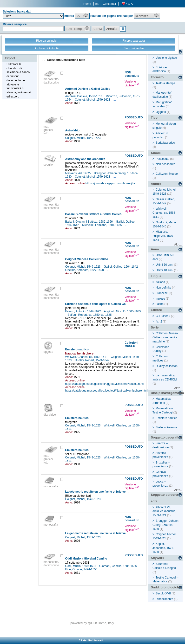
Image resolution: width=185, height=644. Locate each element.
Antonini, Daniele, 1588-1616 (84, 96)
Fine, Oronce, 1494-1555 (82, 569)
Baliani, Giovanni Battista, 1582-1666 (89, 222)
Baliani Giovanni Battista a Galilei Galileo (93, 214)
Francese (162, 293)
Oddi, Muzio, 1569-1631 (81, 566)
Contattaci (109, 4)
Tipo (154, 118)
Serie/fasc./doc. (166, 143)
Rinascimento (164, 599)
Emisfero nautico (77, 349)
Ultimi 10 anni (164, 270)
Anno (155, 249)
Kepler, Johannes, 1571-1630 (163, 548)
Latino (160, 304)
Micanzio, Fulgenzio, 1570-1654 (163, 236)
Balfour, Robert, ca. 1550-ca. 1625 (90, 315)
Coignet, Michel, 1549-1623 (93, 100)
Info (97, 4)
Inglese (160, 299)
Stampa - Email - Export (20, 55)
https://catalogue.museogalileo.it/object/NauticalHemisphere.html (107, 391)
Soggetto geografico (166, 437)
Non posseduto (165, 164)
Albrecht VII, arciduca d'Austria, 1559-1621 (164, 511)
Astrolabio (72, 130)
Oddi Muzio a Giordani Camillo (86, 559)
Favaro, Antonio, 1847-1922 (83, 311)
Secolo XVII (163, 593)
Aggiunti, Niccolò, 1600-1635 (122, 311)
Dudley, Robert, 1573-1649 (93, 360)
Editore (156, 310)
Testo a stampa (165, 83)
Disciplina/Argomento (167, 393)
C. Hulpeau (163, 316)
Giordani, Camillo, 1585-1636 (118, 566)
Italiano (160, 282)
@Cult (93, 623)
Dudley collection (167, 366)
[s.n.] (159, 322)
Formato (157, 77)
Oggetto (161, 112)
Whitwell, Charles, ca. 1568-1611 (87, 357)
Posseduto (162, 159)
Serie (155, 327)
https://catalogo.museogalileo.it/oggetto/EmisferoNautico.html (105, 384)
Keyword (158, 558)
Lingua (156, 276)
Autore (156, 184)
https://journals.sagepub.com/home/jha (110, 183)
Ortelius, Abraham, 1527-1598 (85, 270)
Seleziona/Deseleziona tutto (66, 60)
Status (156, 153)
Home (87, 4)
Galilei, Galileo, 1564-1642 (121, 267)
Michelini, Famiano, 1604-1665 (102, 225)
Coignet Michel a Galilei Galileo (87, 259)
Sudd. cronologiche (166, 587)
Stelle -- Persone (166, 427)
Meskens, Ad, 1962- (78, 173)
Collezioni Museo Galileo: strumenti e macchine (165, 337)
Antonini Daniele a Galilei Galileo (88, 89)
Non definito (163, 288)
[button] (82, 16)
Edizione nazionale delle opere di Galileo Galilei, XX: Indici (105, 304)
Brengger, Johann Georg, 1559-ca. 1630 (165, 525)
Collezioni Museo (167, 174)
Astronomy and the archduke (85, 159)
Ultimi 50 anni (164, 265)
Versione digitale (132, 84)
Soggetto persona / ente (165, 498)
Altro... (178, 245)
